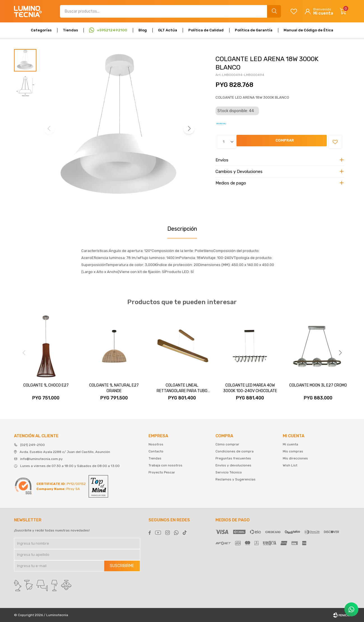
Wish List (290, 465)
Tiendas (70, 30)
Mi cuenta (290, 444)
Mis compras (293, 451)
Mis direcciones (295, 458)
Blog (143, 30)
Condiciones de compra (235, 451)
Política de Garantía (254, 30)
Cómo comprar (227, 444)
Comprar (251, 142)
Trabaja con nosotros (165, 465)
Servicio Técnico (229, 472)
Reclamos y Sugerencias (236, 479)
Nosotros (156, 444)
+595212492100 (112, 30)
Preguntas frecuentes (233, 458)
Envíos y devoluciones (233, 465)
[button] (189, 128)
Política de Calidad (206, 30)
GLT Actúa (168, 30)
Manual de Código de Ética (308, 30)
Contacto (156, 451)
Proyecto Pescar (162, 472)
